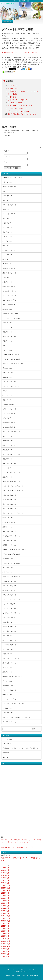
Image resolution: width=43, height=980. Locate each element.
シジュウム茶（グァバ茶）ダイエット (14, 704)
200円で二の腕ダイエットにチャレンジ (22, 114)
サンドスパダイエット (9, 690)
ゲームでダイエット (9, 255)
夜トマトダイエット (9, 445)
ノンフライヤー (7, 264)
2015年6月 (5, 870)
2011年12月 (6, 941)
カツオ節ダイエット (9, 622)
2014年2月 (5, 911)
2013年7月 (5, 928)
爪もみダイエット (8, 368)
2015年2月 (5, 880)
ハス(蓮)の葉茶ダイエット (11, 404)
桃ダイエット (7, 246)
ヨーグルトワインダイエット (11, 454)
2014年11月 (6, 888)
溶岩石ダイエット (8, 527)
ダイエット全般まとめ (9, 187)
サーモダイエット (8, 681)
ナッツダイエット (14, 85)
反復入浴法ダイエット (9, 463)
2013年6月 (5, 931)
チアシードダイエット (9, 205)
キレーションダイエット (10, 649)
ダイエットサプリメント (10, 214)
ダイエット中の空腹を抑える (18, 111)
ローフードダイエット (9, 541)
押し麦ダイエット (8, 259)
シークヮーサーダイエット (11, 699)
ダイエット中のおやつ (9, 291)
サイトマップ (33, 969)
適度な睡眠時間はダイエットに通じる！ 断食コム (20, 53)
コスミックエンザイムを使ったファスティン (16, 717)
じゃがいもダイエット (9, 627)
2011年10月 (6, 946)
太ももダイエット (8, 277)
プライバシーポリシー (19, 969)
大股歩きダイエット (9, 223)
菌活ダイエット (7, 232)
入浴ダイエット (7, 282)
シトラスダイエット (9, 713)
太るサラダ (12, 97)
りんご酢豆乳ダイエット (10, 531)
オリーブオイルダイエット (11, 604)
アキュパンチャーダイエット (11, 563)
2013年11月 (6, 918)
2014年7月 (5, 898)
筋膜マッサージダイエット (11, 658)
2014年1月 (5, 913)
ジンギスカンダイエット (10, 722)
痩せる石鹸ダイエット (9, 509)
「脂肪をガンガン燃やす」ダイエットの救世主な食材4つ (20, 748)
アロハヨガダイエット (9, 581)
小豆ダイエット (7, 572)
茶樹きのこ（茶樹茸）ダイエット (13, 364)
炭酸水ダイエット (8, 377)
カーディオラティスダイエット (12, 613)
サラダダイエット (8, 341)
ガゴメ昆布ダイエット (9, 631)
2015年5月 (5, 873)
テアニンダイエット (9, 373)
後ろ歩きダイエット (9, 590)
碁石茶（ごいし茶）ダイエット (12, 677)
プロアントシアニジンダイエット (13, 486)
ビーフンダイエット (9, 413)
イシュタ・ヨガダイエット (11, 586)
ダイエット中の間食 (9, 305)
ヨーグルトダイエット (9, 336)
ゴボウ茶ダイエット (9, 441)
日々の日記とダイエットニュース (13, 178)
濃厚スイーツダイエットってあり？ (21, 106)
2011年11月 (6, 944)
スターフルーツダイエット (11, 355)
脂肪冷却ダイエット (9, 196)
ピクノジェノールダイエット (11, 432)
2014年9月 (5, 893)
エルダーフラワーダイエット (11, 599)
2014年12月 (6, 885)
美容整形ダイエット (9, 423)
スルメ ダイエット (9, 436)
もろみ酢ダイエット (9, 268)
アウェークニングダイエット (11, 554)
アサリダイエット (8, 228)
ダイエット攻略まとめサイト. (20, 975)
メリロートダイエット (9, 500)
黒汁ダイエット (7, 667)
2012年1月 (5, 939)
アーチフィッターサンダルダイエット (14, 550)
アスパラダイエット (9, 568)
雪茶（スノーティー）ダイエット (13, 513)
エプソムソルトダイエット (11, 300)
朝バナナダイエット (9, 559)
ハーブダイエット (8, 241)
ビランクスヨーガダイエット (11, 472)
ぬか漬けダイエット (9, 250)
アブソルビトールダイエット (11, 577)
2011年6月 (5, 956)
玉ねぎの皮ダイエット (9, 645)
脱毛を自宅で (13, 88)
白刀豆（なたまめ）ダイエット (12, 386)
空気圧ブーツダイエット (10, 545)
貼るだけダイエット (9, 450)
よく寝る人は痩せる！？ (17, 103)
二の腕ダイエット (8, 309)
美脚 (4, 191)
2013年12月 (6, 916)
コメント (7, 135)
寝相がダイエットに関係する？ (19, 100)
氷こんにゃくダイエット (10, 296)
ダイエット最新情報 (9, 427)
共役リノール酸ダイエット (11, 640)
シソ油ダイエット (8, 708)
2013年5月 (5, 934)
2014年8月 (5, 896)
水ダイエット (7, 209)
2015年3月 (5, 878)
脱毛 (4, 346)
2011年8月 (5, 951)
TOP (8, 969)
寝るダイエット (7, 332)
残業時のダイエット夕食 (10, 314)
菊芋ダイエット (7, 636)
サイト (7, 162)
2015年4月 (5, 875)
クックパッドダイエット (10, 327)
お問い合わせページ (22, 972)
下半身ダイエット (8, 182)
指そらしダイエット (9, 518)
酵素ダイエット (7, 695)
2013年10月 (6, 921)
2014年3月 (5, 908)
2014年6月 (5, 901)
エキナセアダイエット (9, 595)
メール (7, 156)
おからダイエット (8, 323)
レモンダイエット (8, 237)
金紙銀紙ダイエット (9, 654)
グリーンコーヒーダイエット (18, 108)
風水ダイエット (7, 477)
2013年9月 (5, 923)
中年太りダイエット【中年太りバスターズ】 (17, 847)
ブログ (5, 391)
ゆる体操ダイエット (9, 522)
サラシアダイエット (9, 686)
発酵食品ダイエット (9, 287)
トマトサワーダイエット (10, 382)
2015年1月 (5, 883)
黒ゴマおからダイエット (10, 663)
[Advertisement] (10, 799)
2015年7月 (5, 868)
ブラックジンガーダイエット (11, 482)
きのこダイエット (8, 200)
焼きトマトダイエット (9, 504)
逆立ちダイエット (8, 218)
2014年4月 (5, 906)
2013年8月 (5, 926)
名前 (6, 151)
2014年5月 (5, 903)
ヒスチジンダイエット (9, 409)
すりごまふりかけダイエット (11, 359)
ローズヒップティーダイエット (12, 536)
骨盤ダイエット (7, 459)
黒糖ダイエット (7, 672)
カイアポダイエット (9, 618)
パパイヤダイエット (9, 468)
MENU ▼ (8, 22)
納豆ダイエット (7, 395)
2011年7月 (5, 954)
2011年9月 (5, 949)
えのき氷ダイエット (9, 418)
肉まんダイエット (8, 400)
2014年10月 (6, 890)
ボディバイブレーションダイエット (14, 491)
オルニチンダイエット (9, 608)
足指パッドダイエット (9, 273)
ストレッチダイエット (9, 495)
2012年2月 (5, 936)
